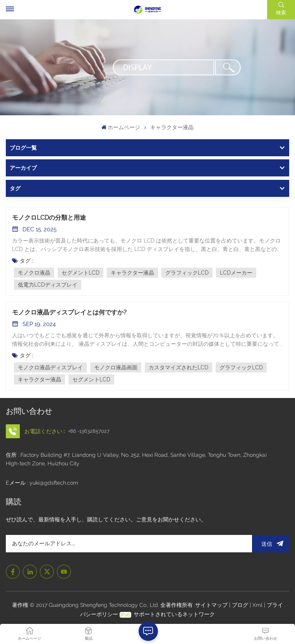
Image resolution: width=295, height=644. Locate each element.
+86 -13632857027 (89, 431)
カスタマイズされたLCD (178, 367)
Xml (257, 605)
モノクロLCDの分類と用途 (49, 218)
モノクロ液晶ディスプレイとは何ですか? (69, 312)
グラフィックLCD (187, 273)
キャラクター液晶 (132, 273)
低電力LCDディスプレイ (48, 285)
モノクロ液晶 (34, 273)
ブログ (241, 605)
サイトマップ (212, 605)
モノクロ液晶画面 (116, 367)
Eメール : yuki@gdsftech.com (42, 483)
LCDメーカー (236, 273)
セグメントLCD (81, 273)
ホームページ (121, 127)
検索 (281, 13)
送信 (271, 544)
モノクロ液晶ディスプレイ (50, 367)
